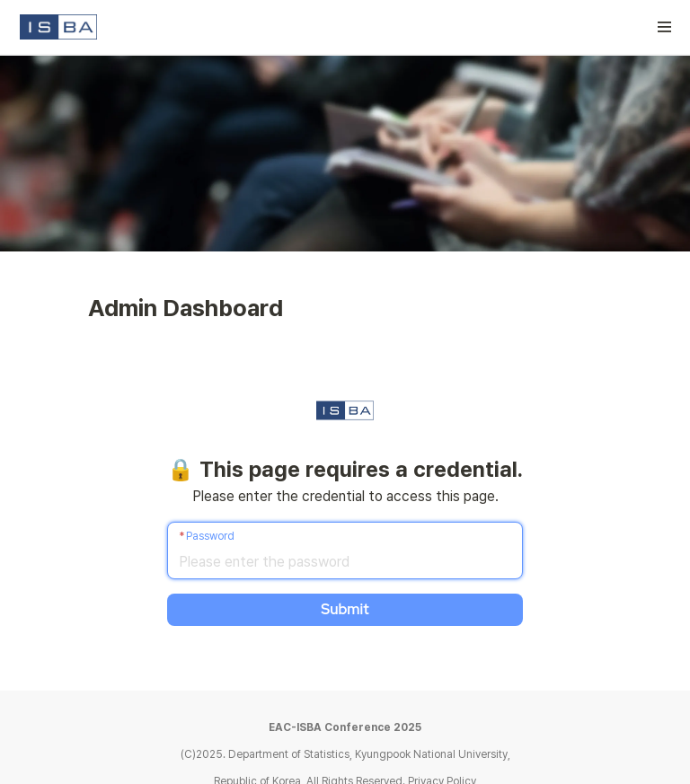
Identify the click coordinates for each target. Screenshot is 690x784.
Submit (345, 609)
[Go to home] (58, 27)
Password (210, 536)
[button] (665, 27)
